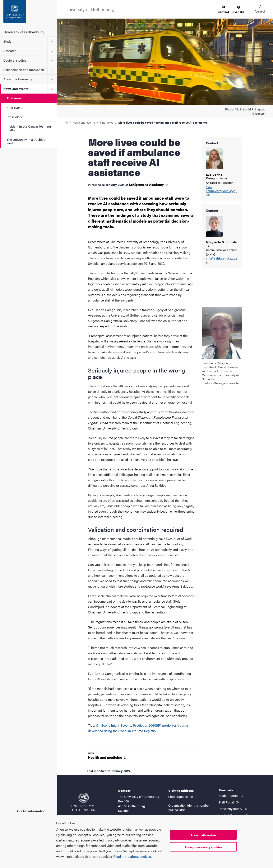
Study (7, 41)
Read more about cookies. (132, 856)
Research (10, 51)
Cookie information (31, 811)
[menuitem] (223, 10)
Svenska (239, 10)
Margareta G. (221, 244)
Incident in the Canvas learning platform (29, 128)
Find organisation (181, 796)
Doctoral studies (15, 60)
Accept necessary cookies (203, 847)
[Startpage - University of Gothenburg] (28, 14)
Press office (15, 117)
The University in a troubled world (26, 141)
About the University (18, 79)
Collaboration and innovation (24, 70)
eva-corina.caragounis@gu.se (222, 191)
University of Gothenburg (24, 32)
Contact (223, 10)
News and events (16, 89)
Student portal (231, 795)
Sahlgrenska (148, 185)
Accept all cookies (203, 835)
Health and (107, 757)
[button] (260, 9)
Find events (15, 107)
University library (233, 808)
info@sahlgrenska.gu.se (222, 260)
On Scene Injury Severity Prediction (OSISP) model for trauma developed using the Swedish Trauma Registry (138, 728)
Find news (14, 98)
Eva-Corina (216, 176)
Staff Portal (229, 802)
